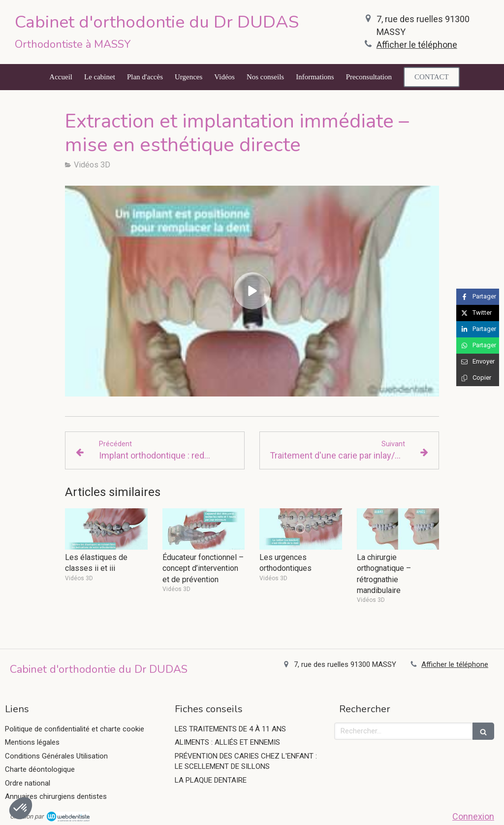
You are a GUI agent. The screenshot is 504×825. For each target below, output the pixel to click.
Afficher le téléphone (417, 45)
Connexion (473, 816)
